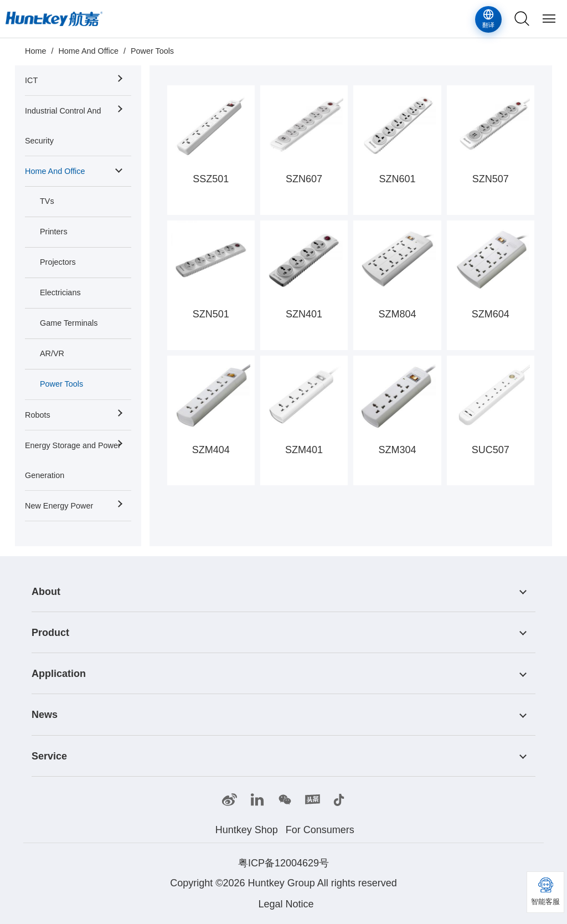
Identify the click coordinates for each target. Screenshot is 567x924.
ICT (31, 80)
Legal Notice (286, 904)
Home (35, 51)
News (45, 715)
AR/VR (52, 353)
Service (49, 756)
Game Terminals (69, 323)
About (46, 592)
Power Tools (152, 51)
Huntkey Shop (247, 830)
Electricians (60, 292)
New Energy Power (59, 506)
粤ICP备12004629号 (283, 863)
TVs (47, 201)
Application (59, 674)
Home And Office (88, 51)
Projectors (58, 262)
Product (50, 633)
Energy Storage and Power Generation (73, 460)
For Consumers (320, 830)
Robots (38, 415)
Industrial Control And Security (63, 126)
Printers (54, 232)
